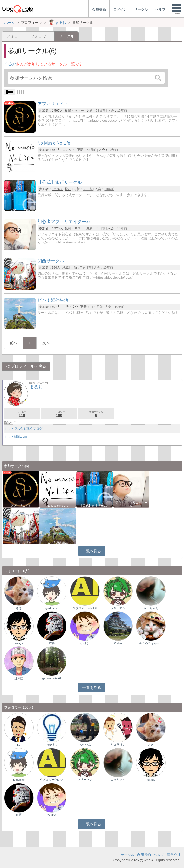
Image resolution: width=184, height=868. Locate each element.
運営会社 (174, 855)
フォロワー (40, 36)
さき (19, 608)
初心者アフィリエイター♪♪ (131, 504)
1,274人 (57, 189)
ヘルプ (159, 855)
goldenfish (52, 608)
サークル (128, 855)
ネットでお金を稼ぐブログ (23, 428)
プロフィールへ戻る (28, 366)
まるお (10, 64)
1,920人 (57, 228)
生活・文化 (70, 307)
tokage (19, 643)
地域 (66, 268)
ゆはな (85, 643)
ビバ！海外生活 (58, 542)
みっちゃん (151, 608)
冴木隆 (19, 678)
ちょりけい (118, 745)
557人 (56, 150)
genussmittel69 (52, 678)
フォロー (14, 36)
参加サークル (96, 414)
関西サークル (21, 542)
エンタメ (69, 150)
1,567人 (57, 111)
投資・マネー (74, 111)
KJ (19, 745)
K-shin (118, 643)
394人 (56, 268)
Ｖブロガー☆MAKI (85, 608)
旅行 (68, 189)
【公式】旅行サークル (94, 506)
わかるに (52, 745)
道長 (52, 643)
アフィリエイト (21, 506)
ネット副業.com (16, 437)
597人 (56, 307)
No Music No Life (58, 506)
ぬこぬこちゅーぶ (151, 643)
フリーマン (118, 608)
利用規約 (144, 855)
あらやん (85, 745)
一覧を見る (92, 551)
